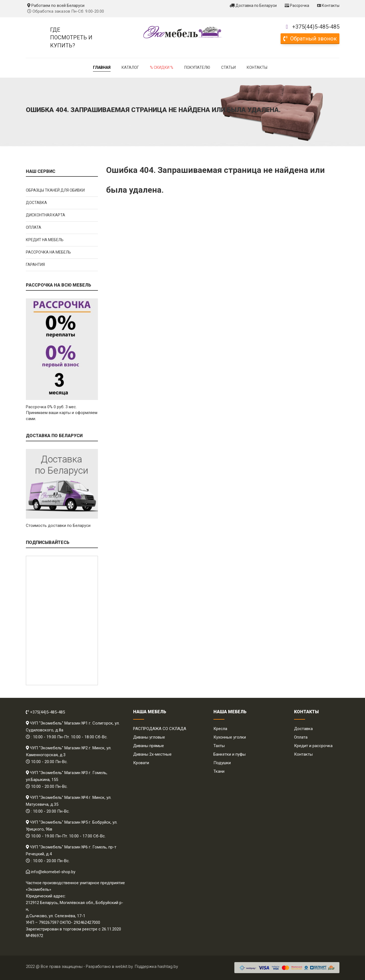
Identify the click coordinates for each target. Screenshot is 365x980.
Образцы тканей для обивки (55, 190)
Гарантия (35, 265)
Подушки (222, 763)
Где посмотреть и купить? (71, 38)
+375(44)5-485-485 (316, 27)
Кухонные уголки (230, 737)
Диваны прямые (149, 746)
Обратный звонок (310, 39)
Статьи (228, 67)
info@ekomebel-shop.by (53, 872)
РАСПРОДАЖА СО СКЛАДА (160, 729)
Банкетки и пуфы (230, 754)
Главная (102, 67)
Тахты (219, 746)
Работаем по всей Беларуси (56, 6)
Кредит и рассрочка (313, 746)
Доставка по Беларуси (253, 6)
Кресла (220, 729)
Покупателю (197, 67)
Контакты (328, 6)
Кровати (141, 763)
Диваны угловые (149, 737)
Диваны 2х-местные (152, 754)
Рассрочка (297, 6)
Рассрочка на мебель (48, 252)
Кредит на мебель (45, 240)
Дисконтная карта (46, 215)
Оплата (34, 227)
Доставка (36, 203)
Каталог (130, 67)
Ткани (219, 771)
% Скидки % (162, 67)
